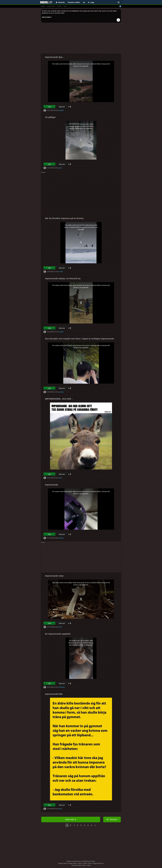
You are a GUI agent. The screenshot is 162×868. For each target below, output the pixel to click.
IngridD (61, 110)
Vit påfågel (50, 117)
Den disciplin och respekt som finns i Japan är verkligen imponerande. (80, 339)
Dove (61, 809)
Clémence (62, 687)
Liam (61, 168)
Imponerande (52, 485)
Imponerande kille (54, 694)
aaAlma (61, 392)
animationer (51, 6)
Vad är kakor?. (47, 17)
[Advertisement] (81, 39)
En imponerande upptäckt (58, 634)
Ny (84, 2)
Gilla (49, 107)
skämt (43, 6)
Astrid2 (61, 332)
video (65, 6)
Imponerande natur (54, 576)
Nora (60, 478)
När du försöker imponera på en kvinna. (65, 218)
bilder (59, 6)
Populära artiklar (74, 2)
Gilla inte (62, 107)
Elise (61, 627)
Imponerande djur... (55, 57)
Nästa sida (71, 819)
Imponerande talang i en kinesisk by (63, 278)
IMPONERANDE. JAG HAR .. (59, 399)
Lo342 (61, 272)
